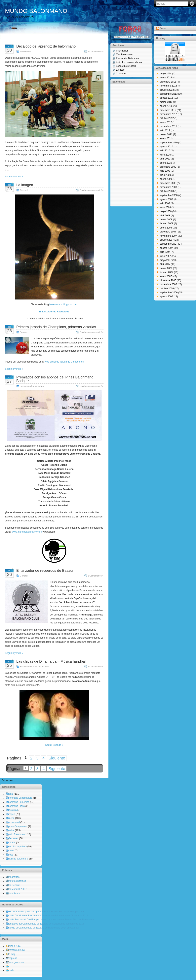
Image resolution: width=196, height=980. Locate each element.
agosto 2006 (166, 297)
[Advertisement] (128, 145)
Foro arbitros (13, 877)
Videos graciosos (15, 962)
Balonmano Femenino (30, 667)
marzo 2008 (166, 220)
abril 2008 (165, 216)
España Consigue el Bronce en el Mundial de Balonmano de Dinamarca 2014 (47, 916)
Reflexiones (25, 52)
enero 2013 (166, 106)
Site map (11, 954)
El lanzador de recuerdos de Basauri (45, 571)
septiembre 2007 (169, 244)
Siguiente (57, 758)
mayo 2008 (166, 211)
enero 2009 (166, 179)
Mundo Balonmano (16, 834)
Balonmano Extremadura (32, 386)
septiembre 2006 (169, 293)
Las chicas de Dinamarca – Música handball (51, 661)
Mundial (10, 830)
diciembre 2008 (168, 183)
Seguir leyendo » (14, 177)
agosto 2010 (166, 147)
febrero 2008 (167, 224)
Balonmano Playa (15, 806)
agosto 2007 (166, 248)
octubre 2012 (167, 118)
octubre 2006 (167, 289)
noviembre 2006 (168, 284)
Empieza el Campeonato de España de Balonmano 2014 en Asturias (42, 928)
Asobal (10, 794)
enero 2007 (166, 276)
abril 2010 (165, 159)
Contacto (121, 74)
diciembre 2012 (168, 110)
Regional (11, 843)
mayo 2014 (166, 74)
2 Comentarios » (96, 52)
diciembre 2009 (168, 167)
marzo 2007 (166, 268)
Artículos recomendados (129, 62)
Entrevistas (12, 810)
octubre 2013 (167, 90)
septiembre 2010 (169, 143)
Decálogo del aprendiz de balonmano (46, 46)
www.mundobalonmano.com (27, 532)
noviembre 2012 (168, 114)
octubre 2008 (167, 191)
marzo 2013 (166, 102)
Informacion (122, 51)
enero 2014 (166, 78)
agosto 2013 (166, 98)
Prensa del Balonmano (128, 58)
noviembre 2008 (168, 187)
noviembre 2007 (168, 236)
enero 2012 (166, 122)
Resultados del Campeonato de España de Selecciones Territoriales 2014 (45, 924)
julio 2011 (165, 130)
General (24, 190)
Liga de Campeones (17, 826)
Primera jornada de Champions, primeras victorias (56, 327)
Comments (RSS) (15, 950)
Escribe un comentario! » (92, 190)
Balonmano (7, 780)
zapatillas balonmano (17, 859)
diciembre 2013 (168, 82)
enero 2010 (166, 163)
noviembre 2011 (168, 126)
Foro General (13, 885)
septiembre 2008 (169, 195)
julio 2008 (165, 203)
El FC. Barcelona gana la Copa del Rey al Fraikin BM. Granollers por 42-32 (46, 912)
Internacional (13, 822)
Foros (163, 28)
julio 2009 (165, 171)
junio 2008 (165, 207)
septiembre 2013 (169, 94)
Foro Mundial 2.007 (16, 889)
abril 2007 (165, 264)
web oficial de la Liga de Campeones (64, 362)
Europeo (24, 332)
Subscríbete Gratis (126, 66)
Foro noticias (13, 893)
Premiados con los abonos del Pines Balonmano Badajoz (55, 379)
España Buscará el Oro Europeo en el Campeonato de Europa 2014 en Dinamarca (50, 920)
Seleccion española (16, 847)
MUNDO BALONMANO (36, 11)
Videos (45, 667)
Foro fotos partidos (16, 881)
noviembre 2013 (168, 86)
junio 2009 (165, 175)
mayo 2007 (166, 260)
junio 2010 (165, 155)
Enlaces (120, 70)
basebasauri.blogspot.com (63, 304)
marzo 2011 (166, 134)
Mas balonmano (124, 54)
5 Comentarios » (96, 667)
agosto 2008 (166, 199)
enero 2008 (166, 228)
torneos (10, 851)
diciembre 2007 (168, 232)
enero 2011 (166, 138)
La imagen (25, 185)
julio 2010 (165, 151)
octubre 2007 (167, 240)
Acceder (10, 970)
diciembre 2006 (168, 280)
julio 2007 (165, 252)
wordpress (11, 958)
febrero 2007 (167, 272)
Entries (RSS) (13, 946)
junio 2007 (165, 256)
